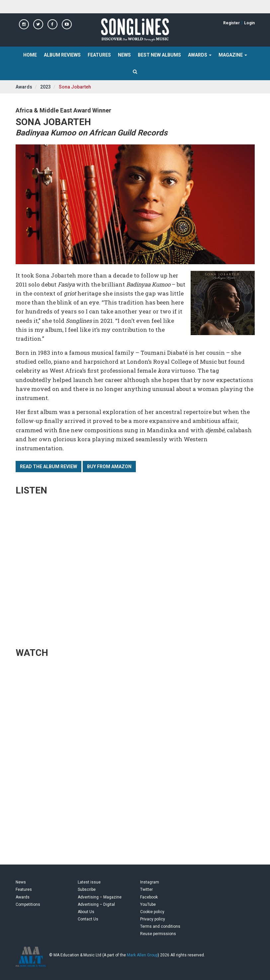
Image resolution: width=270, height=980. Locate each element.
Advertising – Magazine (100, 897)
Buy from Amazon (109, 467)
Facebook (149, 897)
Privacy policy (153, 919)
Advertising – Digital (96, 904)
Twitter (146, 889)
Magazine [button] (233, 55)
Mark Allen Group (142, 955)
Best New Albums (159, 55)
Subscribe (87, 889)
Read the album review (48, 467)
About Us (86, 912)
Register (231, 23)
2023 (45, 87)
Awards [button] (200, 55)
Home (30, 55)
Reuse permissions (158, 934)
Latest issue (89, 882)
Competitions (28, 904)
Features (99, 55)
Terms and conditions (160, 926)
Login (249, 23)
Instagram (150, 882)
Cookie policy (152, 912)
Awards (24, 87)
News (124, 55)
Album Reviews (62, 55)
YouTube (148, 904)
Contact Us (88, 919)
